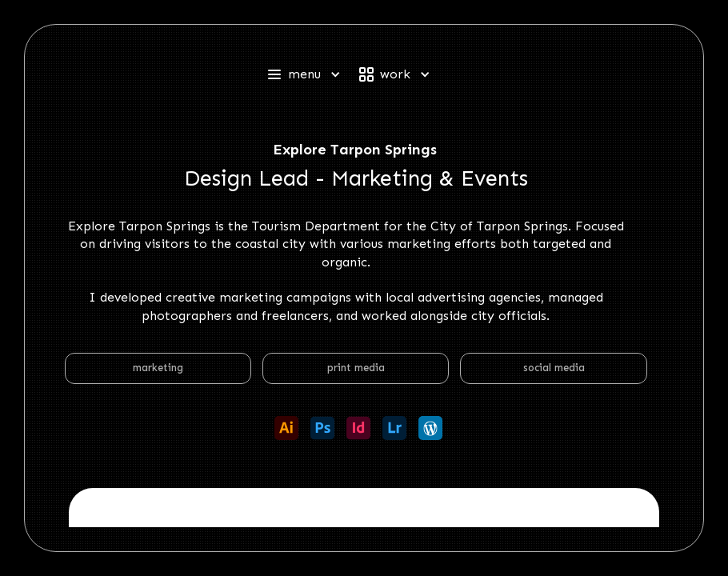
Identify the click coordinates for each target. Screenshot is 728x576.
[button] (311, 74)
